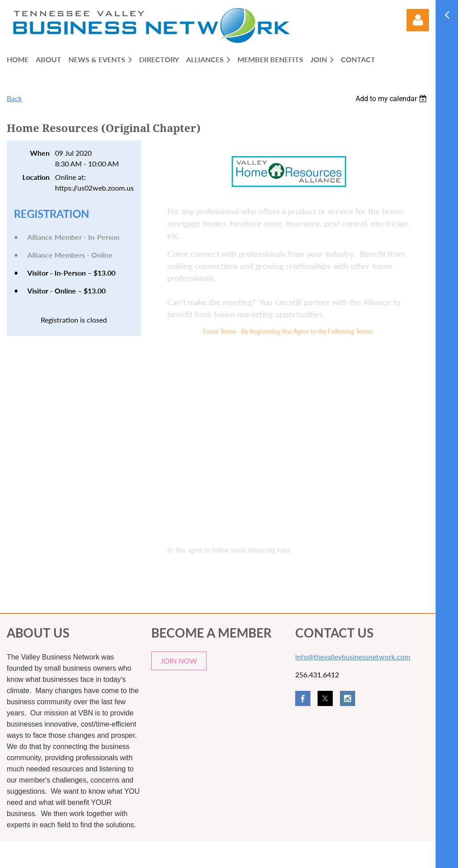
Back (14, 98)
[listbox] (392, 99)
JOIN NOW (179, 661)
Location (36, 177)
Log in (418, 20)
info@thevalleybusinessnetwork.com (353, 657)
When (40, 153)
